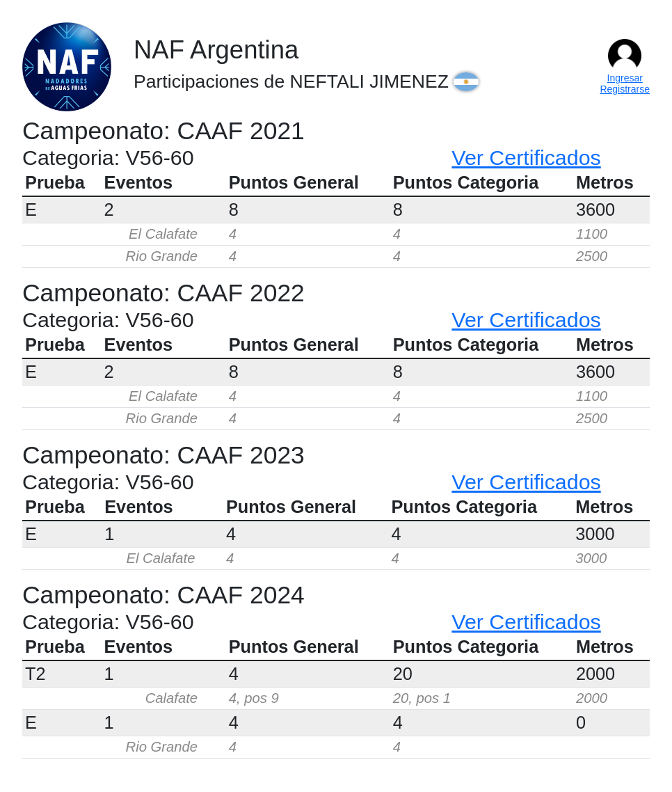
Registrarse (625, 89)
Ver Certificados (526, 157)
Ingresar (625, 78)
